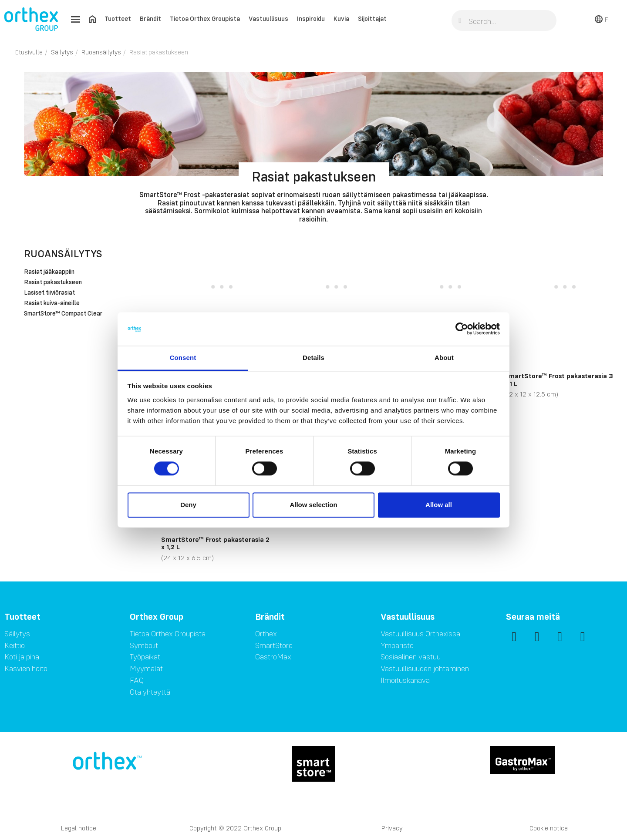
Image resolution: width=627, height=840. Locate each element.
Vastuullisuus (268, 18)
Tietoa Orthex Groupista (205, 18)
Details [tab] (313, 358)
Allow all (439, 505)
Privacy (392, 828)
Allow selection (313, 505)
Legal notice (79, 828)
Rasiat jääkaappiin (49, 272)
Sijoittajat (372, 18)
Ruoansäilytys (63, 254)
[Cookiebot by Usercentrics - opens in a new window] (462, 329)
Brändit (150, 18)
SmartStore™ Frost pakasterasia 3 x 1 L (559, 380)
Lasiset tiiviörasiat (49, 293)
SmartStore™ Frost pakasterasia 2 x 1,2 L (215, 543)
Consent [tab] (183, 358)
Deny (188, 505)
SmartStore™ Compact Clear (63, 314)
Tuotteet (118, 18)
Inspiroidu (311, 18)
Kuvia (341, 18)
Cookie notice (549, 828)
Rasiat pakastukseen (53, 282)
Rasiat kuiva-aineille (52, 303)
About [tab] (444, 358)
